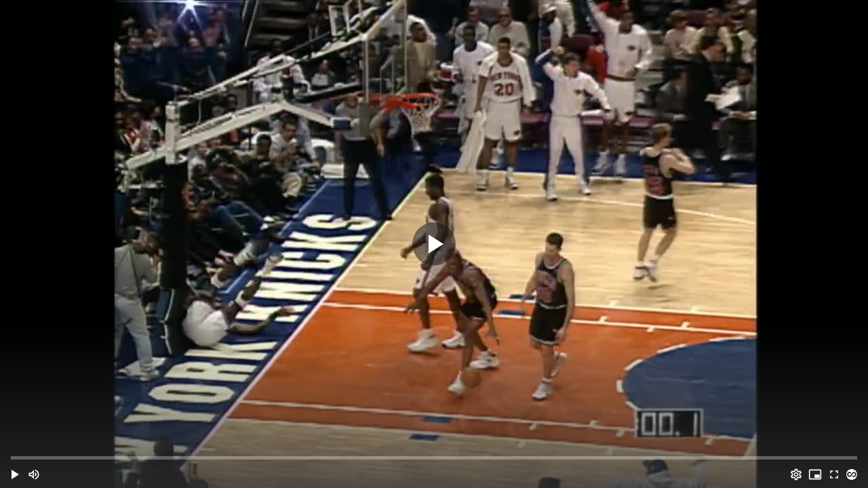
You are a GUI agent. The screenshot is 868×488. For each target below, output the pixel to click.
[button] (15, 474)
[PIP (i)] (815, 474)
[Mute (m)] (34, 474)
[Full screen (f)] (834, 474)
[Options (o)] (796, 474)
